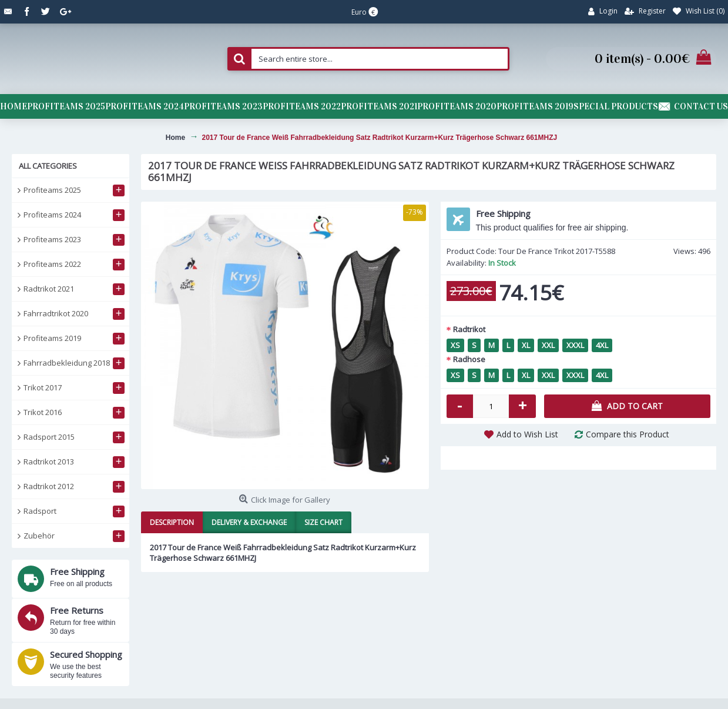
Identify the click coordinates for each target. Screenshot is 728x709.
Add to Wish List (527, 434)
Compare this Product (628, 434)
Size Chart (323, 522)
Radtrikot (469, 329)
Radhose (469, 359)
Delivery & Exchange (249, 522)
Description (172, 522)
